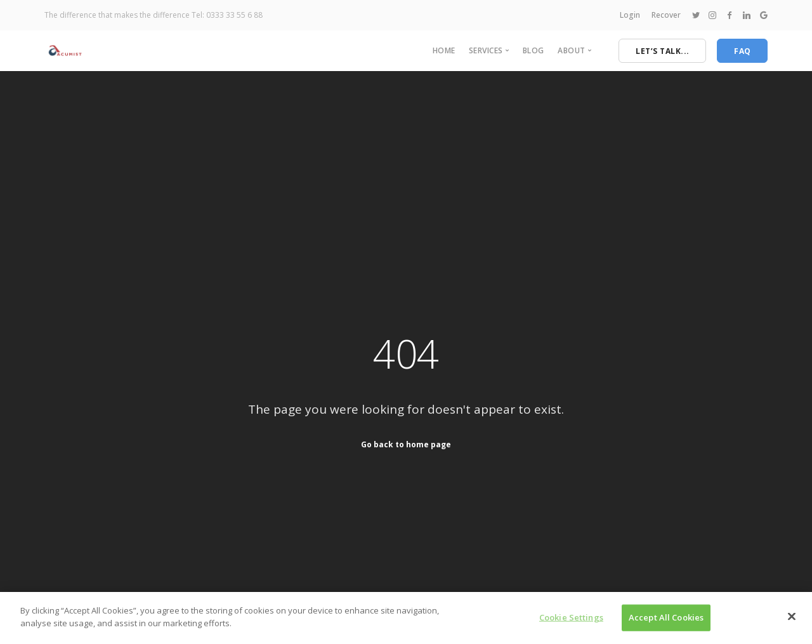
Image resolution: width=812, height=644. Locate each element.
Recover (666, 15)
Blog (534, 50)
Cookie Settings (571, 622)
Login (630, 15)
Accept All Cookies (666, 622)
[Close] (792, 621)
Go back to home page (406, 444)
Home (444, 50)
